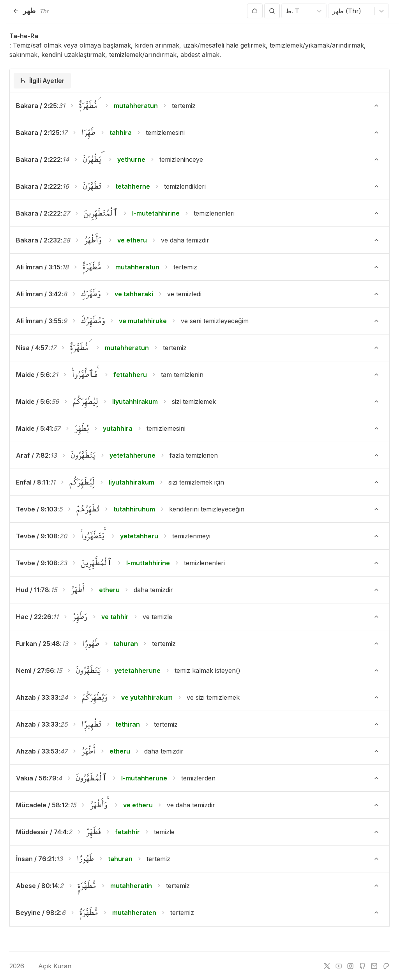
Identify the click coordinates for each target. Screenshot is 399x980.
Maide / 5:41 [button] (34, 428)
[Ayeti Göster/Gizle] (376, 106)
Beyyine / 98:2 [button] (38, 913)
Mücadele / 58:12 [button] (42, 805)
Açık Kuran (49, 966)
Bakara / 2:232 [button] (38, 240)
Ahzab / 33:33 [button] (37, 697)
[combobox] (287, 11)
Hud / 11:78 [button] (33, 590)
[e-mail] (374, 966)
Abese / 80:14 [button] (37, 886)
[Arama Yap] (272, 11)
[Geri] (16, 11)
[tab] (42, 81)
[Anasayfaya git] (255, 11)
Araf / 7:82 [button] (32, 455)
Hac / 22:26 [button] (34, 617)
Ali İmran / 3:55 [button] (39, 321)
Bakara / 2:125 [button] (38, 133)
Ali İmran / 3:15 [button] (38, 267)
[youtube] (339, 966)
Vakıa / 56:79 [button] (36, 778)
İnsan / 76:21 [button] (35, 859)
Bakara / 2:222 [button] (38, 159)
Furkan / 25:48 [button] (38, 644)
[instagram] (350, 966)
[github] (362, 966)
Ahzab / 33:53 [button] (37, 751)
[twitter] (327, 966)
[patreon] (386, 966)
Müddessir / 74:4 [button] (41, 832)
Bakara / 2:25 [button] (36, 106)
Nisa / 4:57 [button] (32, 348)
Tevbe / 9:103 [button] (37, 509)
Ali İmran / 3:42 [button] (39, 294)
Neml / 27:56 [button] (35, 670)
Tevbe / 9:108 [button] (37, 536)
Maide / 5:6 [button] (33, 375)
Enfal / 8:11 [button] (32, 482)
